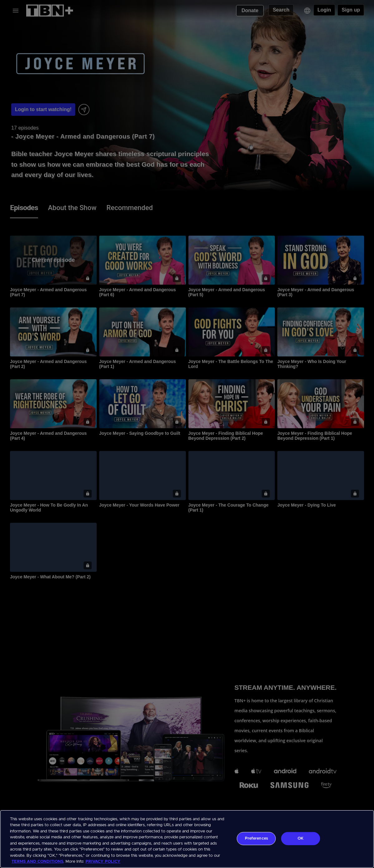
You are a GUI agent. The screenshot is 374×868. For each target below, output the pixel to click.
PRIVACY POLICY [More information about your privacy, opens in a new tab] (103, 862)
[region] (187, 839)
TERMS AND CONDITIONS (37, 862)
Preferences (256, 839)
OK (301, 839)
